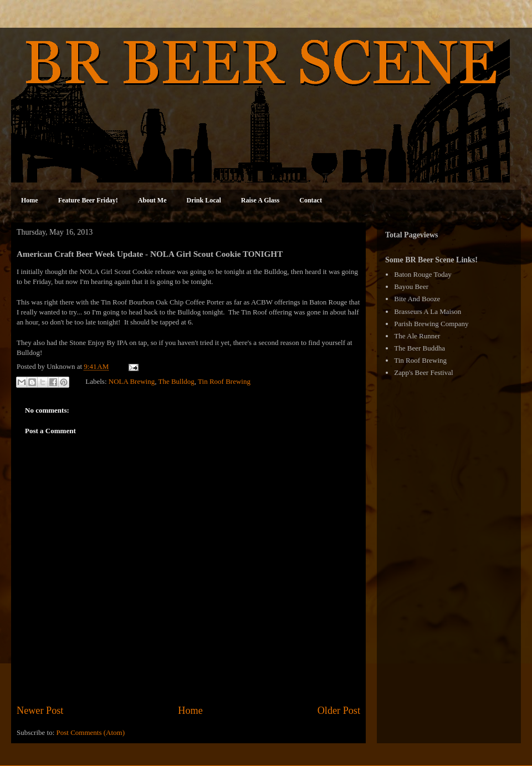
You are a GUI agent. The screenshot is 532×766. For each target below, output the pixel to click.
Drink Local (204, 200)
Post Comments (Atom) (91, 732)
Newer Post (40, 711)
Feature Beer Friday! (88, 200)
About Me (152, 200)
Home (30, 200)
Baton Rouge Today (423, 274)
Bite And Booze (417, 299)
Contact (311, 200)
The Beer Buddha (420, 348)
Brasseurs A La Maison (428, 311)
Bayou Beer (411, 286)
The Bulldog (176, 381)
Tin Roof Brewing (224, 381)
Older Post (339, 711)
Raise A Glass (260, 200)
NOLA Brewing (132, 381)
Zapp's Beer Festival (423, 372)
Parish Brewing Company (431, 324)
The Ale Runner (417, 336)
